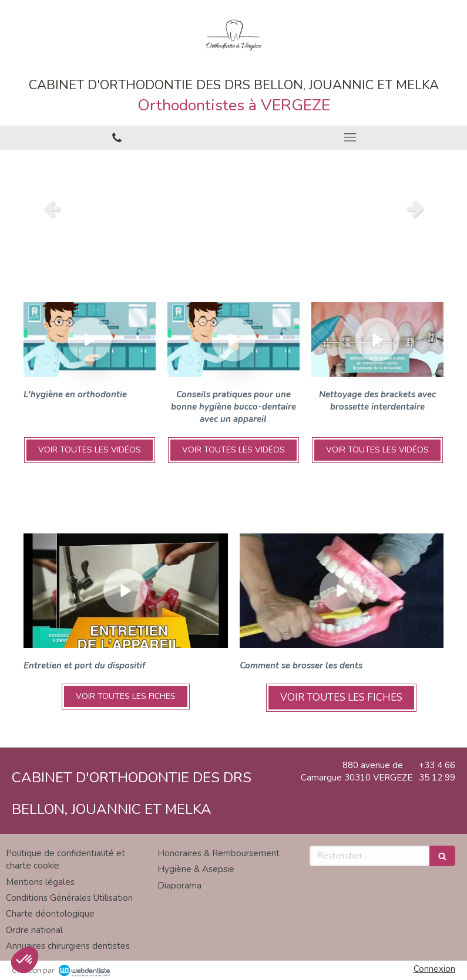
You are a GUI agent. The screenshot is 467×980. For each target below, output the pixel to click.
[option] (233, 208)
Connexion (434, 969)
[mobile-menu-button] (351, 137)
